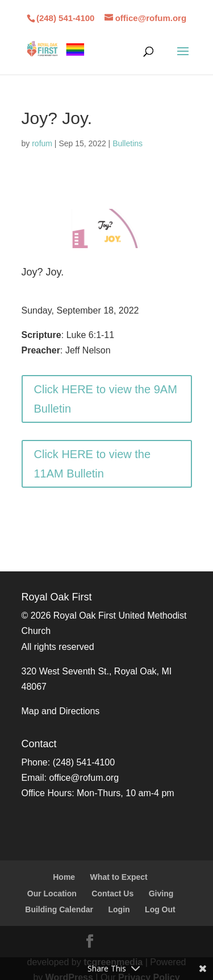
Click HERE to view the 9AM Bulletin (106, 399)
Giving (161, 893)
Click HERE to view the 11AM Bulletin (93, 464)
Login (119, 909)
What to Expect (119, 877)
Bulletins (128, 143)
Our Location (52, 893)
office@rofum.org (84, 778)
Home (64, 877)
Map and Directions (61, 711)
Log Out (160, 909)
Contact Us (112, 893)
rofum (42, 143)
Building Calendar (59, 909)
